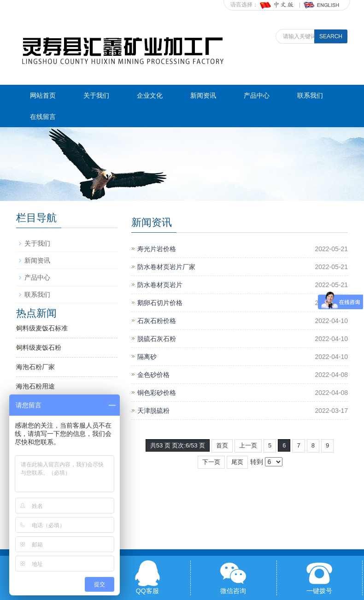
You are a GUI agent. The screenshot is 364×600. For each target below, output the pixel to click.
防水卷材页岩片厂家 (166, 267)
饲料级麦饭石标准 (42, 328)
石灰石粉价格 (157, 321)
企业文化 (150, 95)
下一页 (211, 462)
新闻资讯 (203, 95)
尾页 (237, 462)
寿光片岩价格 (157, 249)
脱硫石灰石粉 (157, 339)
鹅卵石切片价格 (160, 303)
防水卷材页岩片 (160, 285)
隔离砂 (147, 357)
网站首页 (43, 95)
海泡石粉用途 (35, 386)
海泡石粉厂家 (35, 367)
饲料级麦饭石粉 (39, 347)
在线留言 (43, 117)
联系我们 (310, 95)
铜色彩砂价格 (157, 393)
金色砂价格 (153, 375)
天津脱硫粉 (153, 411)
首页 (222, 445)
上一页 (248, 445)
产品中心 (257, 95)
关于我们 (96, 95)
